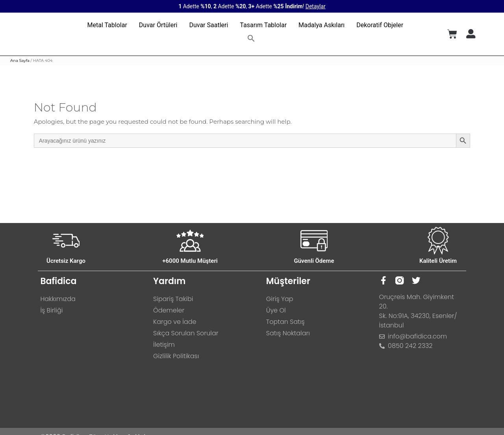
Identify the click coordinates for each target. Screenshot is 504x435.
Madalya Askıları (321, 25)
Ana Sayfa (20, 60)
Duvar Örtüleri (158, 25)
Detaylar (316, 6)
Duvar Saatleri (208, 25)
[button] (251, 38)
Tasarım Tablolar (263, 25)
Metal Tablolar (107, 25)
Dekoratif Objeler (380, 25)
